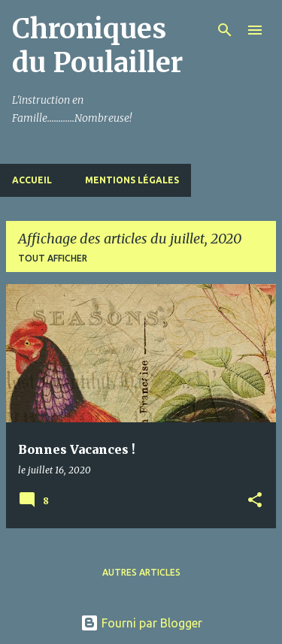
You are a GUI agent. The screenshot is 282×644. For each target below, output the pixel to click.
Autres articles (141, 572)
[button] (255, 501)
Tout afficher (53, 258)
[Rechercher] (225, 30)
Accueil (32, 180)
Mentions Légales (132, 180)
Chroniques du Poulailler (97, 46)
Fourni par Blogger (141, 623)
